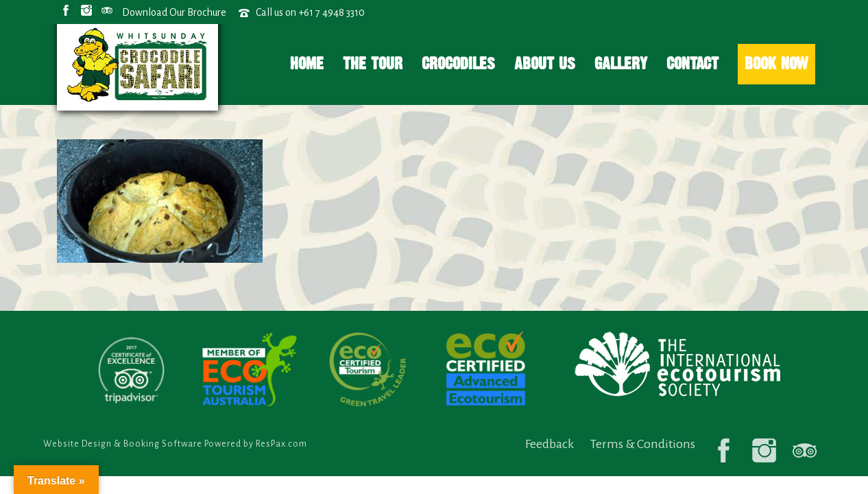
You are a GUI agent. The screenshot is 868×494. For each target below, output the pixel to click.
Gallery (621, 63)
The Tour (373, 63)
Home (307, 63)
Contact (692, 63)
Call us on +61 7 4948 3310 (310, 12)
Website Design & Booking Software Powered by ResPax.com (175, 444)
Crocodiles (458, 63)
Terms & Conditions (643, 444)
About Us (545, 63)
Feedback (550, 444)
